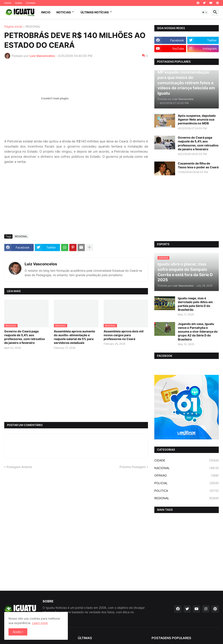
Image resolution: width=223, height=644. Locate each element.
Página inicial (13, 27)
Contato (31, 3)
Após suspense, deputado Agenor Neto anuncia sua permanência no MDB (197, 119)
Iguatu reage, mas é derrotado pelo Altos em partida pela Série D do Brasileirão (195, 304)
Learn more (40, 623)
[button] (205, 12)
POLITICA (187, 491)
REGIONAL (33, 27)
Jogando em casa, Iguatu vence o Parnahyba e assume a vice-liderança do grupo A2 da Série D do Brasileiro (198, 332)
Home (8, 3)
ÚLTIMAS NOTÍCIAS (95, 12)
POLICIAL (187, 483)
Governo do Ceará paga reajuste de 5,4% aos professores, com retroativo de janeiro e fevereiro (25, 337)
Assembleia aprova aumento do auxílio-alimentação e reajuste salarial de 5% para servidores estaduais (75, 337)
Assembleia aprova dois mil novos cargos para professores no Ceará (124, 335)
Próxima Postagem (133, 467)
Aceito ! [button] (18, 632)
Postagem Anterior (19, 467)
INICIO (46, 12)
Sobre (19, 3)
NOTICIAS (64, 12)
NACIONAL (187, 468)
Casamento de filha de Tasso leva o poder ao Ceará (198, 165)
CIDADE (187, 460)
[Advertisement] (76, 199)
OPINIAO (187, 475)
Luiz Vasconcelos (41, 264)
